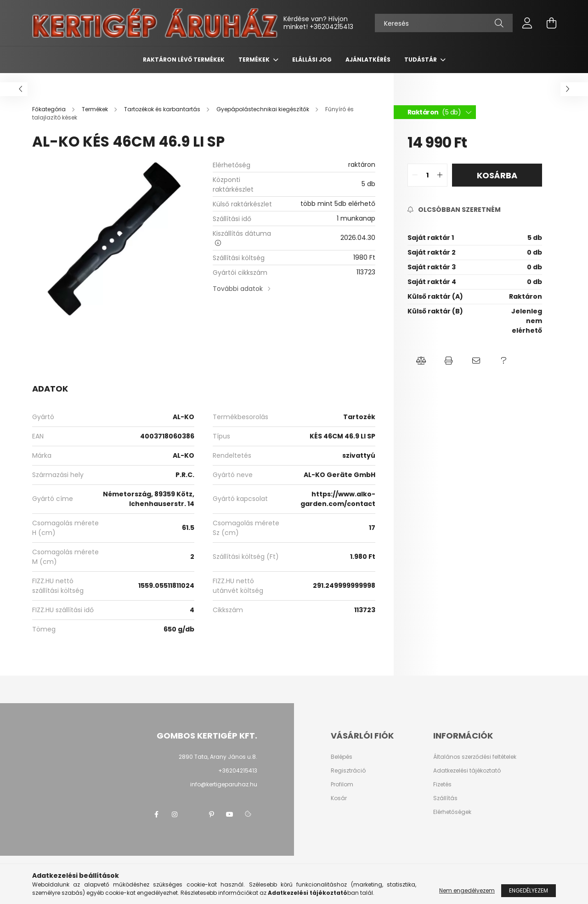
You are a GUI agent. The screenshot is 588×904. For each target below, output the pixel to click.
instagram (175, 814)
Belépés (342, 757)
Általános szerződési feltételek (475, 757)
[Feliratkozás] (454, 210)
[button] (421, 361)
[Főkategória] (50, 109)
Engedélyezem (529, 890)
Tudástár (421, 60)
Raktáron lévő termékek (184, 60)
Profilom (342, 785)
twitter (193, 814)
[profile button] (527, 23)
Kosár (339, 798)
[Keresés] (444, 23)
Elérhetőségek (452, 812)
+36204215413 (331, 27)
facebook (156, 814)
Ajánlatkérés (368, 60)
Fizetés (442, 785)
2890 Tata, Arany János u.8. (218, 757)
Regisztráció (348, 771)
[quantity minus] (415, 175)
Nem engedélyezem (467, 890)
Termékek (255, 60)
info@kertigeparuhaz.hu (224, 784)
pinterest (211, 814)
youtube (230, 814)
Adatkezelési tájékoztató (467, 771)
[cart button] (551, 23)
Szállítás (445, 798)
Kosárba (497, 175)
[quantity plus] (440, 175)
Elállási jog (312, 60)
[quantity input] (427, 175)
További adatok (238, 289)
